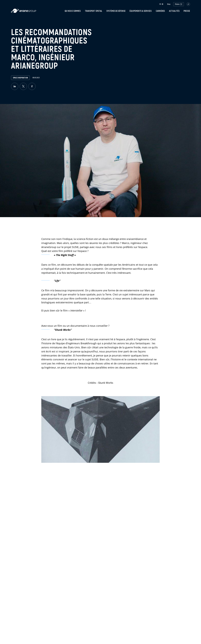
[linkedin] (15, 86)
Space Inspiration (20, 78)
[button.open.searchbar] (188, 4)
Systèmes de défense (116, 11)
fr (161, 4)
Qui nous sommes (73, 11)
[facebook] (32, 86)
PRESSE (187, 11)
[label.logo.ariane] (24, 12)
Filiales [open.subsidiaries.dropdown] (179, 4)
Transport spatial (94, 11)
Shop (169, 4)
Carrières (160, 11)
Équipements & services (141, 11)
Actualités (174, 11)
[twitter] (23, 86)
